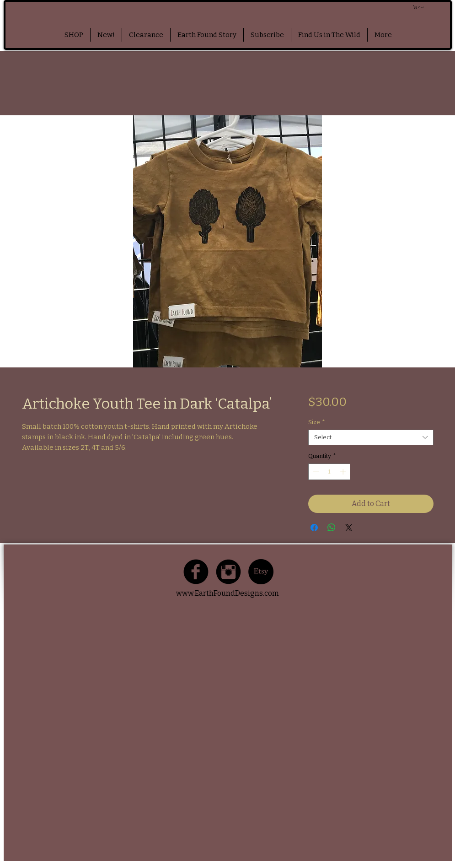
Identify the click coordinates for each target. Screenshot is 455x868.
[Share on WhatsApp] (332, 528)
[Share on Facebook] (314, 528)
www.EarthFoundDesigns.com (227, 593)
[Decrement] (315, 472)
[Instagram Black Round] (228, 572)
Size (317, 422)
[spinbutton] (329, 472)
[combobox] (371, 437)
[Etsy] (261, 572)
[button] (431, 7)
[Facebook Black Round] (196, 572)
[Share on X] (349, 528)
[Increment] (344, 472)
